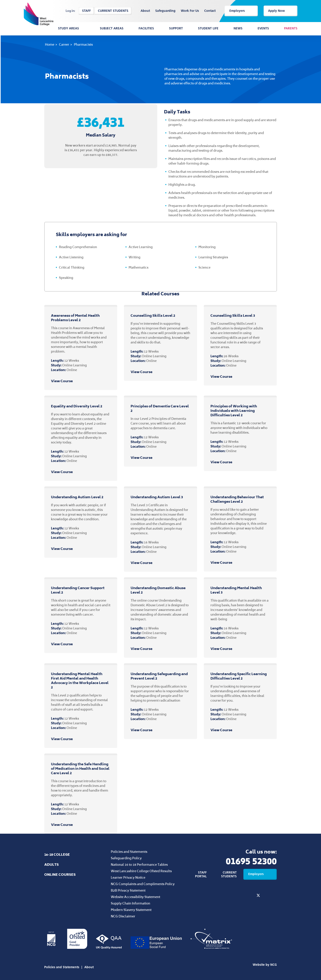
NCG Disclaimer (123, 916)
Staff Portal (201, 874)
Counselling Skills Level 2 (153, 315)
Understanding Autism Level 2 (77, 497)
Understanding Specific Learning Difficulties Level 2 (239, 676)
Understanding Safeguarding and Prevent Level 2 (159, 676)
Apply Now (281, 11)
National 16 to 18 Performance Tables (139, 865)
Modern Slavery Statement (131, 910)
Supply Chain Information (130, 903)
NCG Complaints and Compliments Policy (143, 884)
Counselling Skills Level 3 (233, 315)
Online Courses (60, 875)
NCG (274, 965)
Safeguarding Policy (126, 858)
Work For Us (190, 11)
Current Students (113, 11)
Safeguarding (165, 11)
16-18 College (57, 854)
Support (176, 29)
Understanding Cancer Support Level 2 (78, 590)
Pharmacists (83, 44)
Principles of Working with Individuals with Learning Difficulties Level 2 (234, 411)
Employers (241, 11)
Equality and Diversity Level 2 (77, 406)
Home (50, 44)
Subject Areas (112, 29)
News (238, 29)
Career (64, 44)
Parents (291, 29)
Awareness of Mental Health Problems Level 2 (75, 318)
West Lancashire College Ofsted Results (141, 871)
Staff (86, 11)
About (145, 11)
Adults (51, 865)
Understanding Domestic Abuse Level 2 (158, 590)
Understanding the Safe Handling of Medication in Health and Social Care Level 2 (80, 769)
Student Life (208, 29)
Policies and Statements (129, 852)
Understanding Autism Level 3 (157, 497)
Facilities (146, 29)
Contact (210, 11)
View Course (66, 381)
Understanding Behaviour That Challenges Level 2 (237, 499)
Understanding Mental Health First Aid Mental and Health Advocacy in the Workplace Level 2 (80, 681)
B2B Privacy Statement (128, 890)
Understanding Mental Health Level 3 (236, 590)
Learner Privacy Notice (128, 877)
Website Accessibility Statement (135, 897)
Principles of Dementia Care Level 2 (160, 408)
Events (263, 29)
